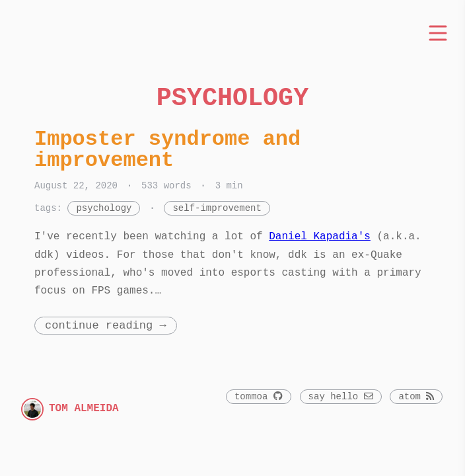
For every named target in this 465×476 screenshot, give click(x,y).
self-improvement (217, 209)
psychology (104, 209)
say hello (341, 397)
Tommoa (259, 397)
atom (416, 397)
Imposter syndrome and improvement (167, 150)
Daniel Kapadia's (320, 237)
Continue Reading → (106, 326)
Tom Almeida (84, 409)
